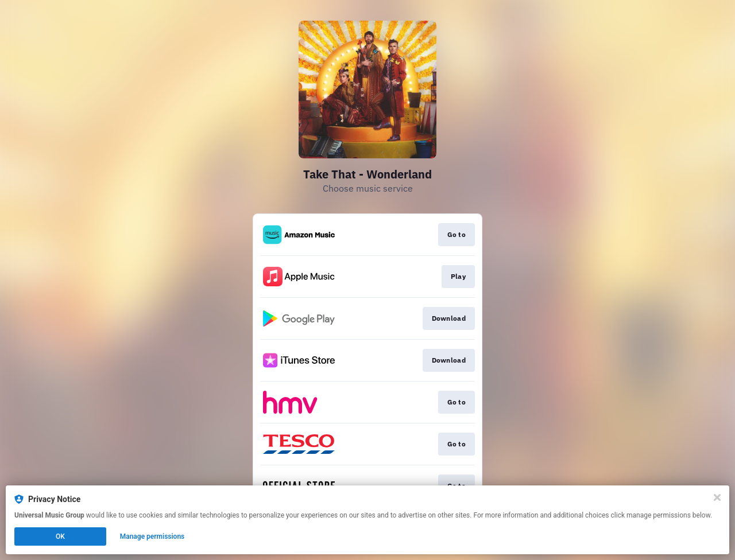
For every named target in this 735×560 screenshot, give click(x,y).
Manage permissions (152, 536)
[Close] (717, 497)
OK (60, 536)
